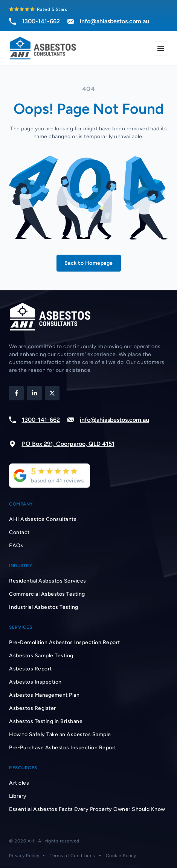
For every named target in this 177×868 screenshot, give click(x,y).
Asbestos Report (31, 669)
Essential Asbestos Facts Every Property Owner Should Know (87, 809)
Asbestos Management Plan (44, 695)
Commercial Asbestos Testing (47, 594)
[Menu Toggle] (161, 48)
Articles (19, 783)
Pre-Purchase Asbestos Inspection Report (63, 748)
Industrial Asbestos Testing (44, 607)
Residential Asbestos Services (48, 581)
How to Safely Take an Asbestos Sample (60, 734)
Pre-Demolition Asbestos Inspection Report (65, 642)
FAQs (16, 546)
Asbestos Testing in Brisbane (46, 721)
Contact (19, 532)
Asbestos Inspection (35, 682)
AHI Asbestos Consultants (43, 519)
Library (18, 796)
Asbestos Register (33, 708)
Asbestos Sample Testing (41, 656)
